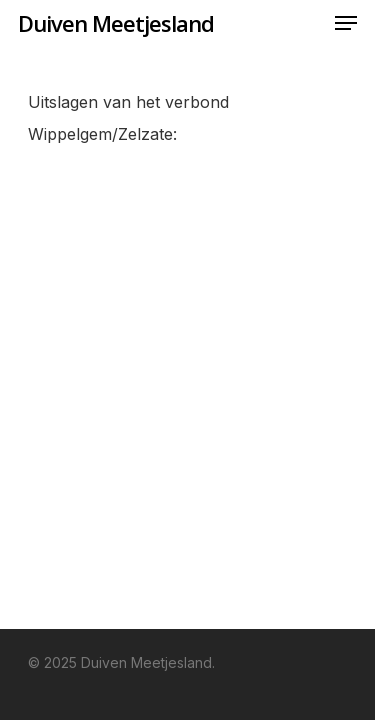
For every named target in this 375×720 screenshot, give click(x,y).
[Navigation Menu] (346, 23)
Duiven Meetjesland (116, 23)
